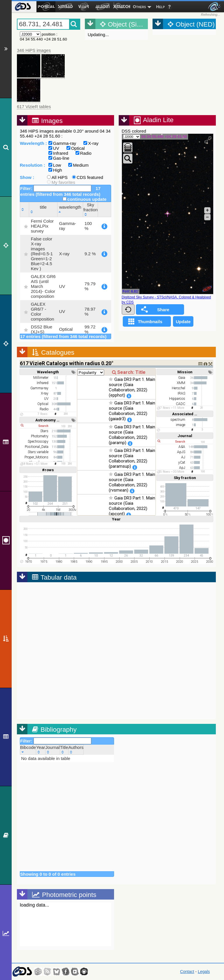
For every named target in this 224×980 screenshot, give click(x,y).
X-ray (91, 143)
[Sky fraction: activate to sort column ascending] (91, 209)
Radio (84, 153)
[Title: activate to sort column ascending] (64, 749)
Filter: (56, 188)
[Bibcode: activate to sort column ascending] (28, 749)
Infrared (58, 153)
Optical (76, 148)
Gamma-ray (62, 143)
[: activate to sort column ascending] (25, 209)
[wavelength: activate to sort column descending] (70, 209)
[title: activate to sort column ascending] (43, 209)
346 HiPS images (34, 50)
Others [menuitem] (140, 7)
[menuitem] (23, 7)
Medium (78, 165)
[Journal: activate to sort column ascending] (52, 749)
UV (54, 148)
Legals (204, 972)
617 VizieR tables (34, 107)
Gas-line (59, 158)
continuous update (85, 199)
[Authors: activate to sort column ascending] (76, 749)
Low (55, 165)
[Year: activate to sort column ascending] (41, 749)
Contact (187, 972)
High (55, 170)
